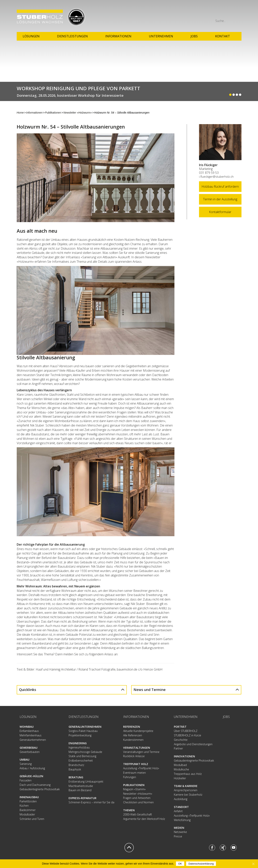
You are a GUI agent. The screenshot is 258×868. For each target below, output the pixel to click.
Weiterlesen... (129, 91)
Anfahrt (213, 13)
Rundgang (222, 13)
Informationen (34, 113)
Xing (223, 848)
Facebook (212, 848)
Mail (239, 13)
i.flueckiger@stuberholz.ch (216, 176)
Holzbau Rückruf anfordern (220, 186)
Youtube (234, 848)
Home (20, 113)
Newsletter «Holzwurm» (78, 113)
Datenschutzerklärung (201, 864)
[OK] (253, 864)
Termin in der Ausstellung (220, 199)
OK (180, 864)
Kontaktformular (220, 212)
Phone (230, 13)
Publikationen (53, 113)
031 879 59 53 (209, 173)
